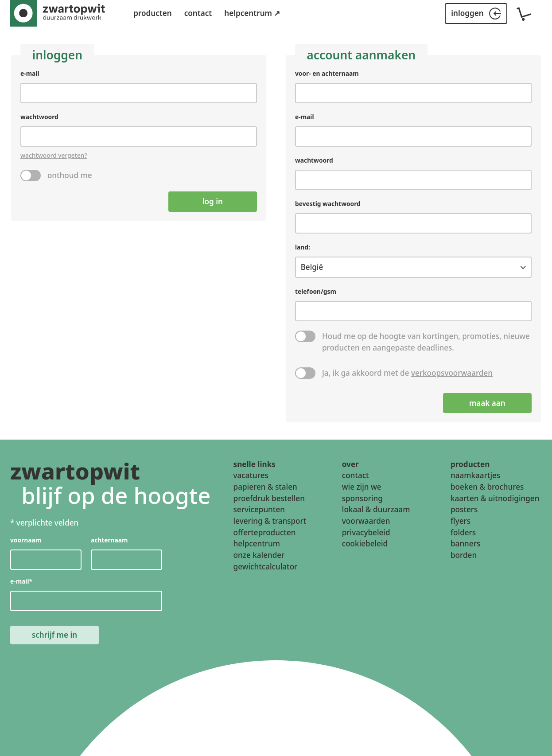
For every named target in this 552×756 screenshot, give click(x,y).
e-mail (30, 73)
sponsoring (362, 498)
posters (464, 510)
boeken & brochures (487, 487)
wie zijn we (362, 487)
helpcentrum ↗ (252, 13)
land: (303, 247)
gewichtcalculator (266, 567)
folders (463, 532)
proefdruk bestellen (269, 498)
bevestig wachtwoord (328, 204)
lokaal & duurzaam (376, 510)
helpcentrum (257, 544)
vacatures (251, 475)
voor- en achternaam (327, 73)
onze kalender (259, 555)
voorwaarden (366, 521)
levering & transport (270, 521)
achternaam (109, 540)
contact (198, 13)
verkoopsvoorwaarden (452, 373)
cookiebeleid (365, 544)
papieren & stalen (265, 487)
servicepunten (259, 510)
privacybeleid (366, 532)
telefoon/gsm (316, 291)
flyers (461, 521)
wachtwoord (39, 117)
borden (464, 555)
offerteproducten (265, 532)
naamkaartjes (475, 475)
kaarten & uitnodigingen (495, 498)
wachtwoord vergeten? (54, 155)
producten (152, 13)
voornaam (26, 540)
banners (465, 544)
